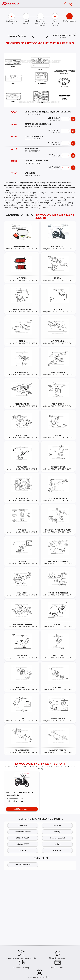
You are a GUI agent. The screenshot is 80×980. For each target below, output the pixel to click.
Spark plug (23, 825)
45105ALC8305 (23, 844)
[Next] (46, 36)
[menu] (76, 4)
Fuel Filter (57, 850)
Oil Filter (23, 850)
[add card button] (73, 119)
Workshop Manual (23, 865)
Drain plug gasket (57, 838)
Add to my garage (22, 809)
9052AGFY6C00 (23, 838)
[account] (66, 4)
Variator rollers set (23, 832)
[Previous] (34, 36)
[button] (75, 34)
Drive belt (57, 825)
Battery (57, 832)
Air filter (57, 844)
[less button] (62, 119)
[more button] (68, 119)
